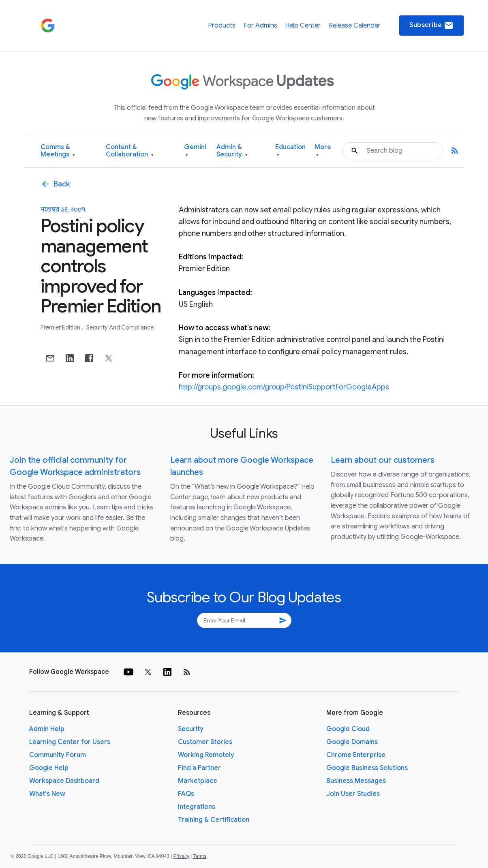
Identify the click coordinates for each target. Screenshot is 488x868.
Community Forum (58, 755)
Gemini (195, 151)
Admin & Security (232, 151)
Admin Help (47, 729)
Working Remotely (206, 755)
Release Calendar (355, 26)
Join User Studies (353, 794)
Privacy (181, 856)
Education (290, 151)
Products (222, 26)
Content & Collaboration (130, 151)
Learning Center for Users (70, 742)
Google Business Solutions (367, 768)
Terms (200, 856)
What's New (47, 794)
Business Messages (356, 781)
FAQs (186, 794)
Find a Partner (199, 768)
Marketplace (198, 781)
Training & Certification (214, 820)
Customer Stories (205, 742)
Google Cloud (348, 729)
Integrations (197, 807)
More (323, 151)
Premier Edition (61, 327)
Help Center (303, 26)
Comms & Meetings (58, 151)
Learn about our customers (383, 460)
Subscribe (431, 26)
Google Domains (352, 742)
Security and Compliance (120, 327)
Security (191, 729)
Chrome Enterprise (356, 755)
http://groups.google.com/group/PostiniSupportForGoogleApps (284, 387)
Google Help (49, 768)
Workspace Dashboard (64, 781)
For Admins (260, 26)
